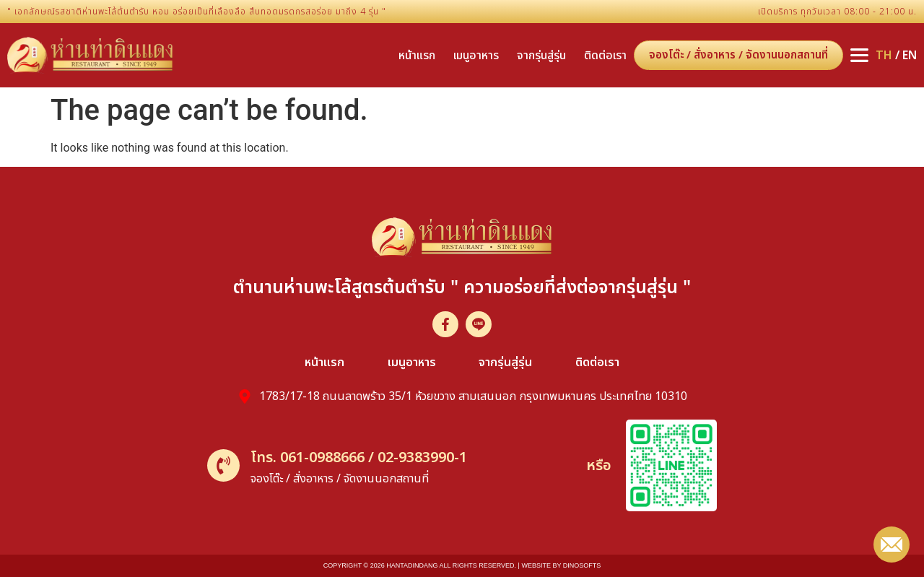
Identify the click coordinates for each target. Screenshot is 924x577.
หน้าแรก (417, 56)
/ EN (896, 56)
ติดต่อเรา (605, 56)
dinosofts (582, 565)
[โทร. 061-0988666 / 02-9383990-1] (223, 465)
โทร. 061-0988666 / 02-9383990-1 (359, 458)
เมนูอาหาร (476, 56)
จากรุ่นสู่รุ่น (541, 56)
